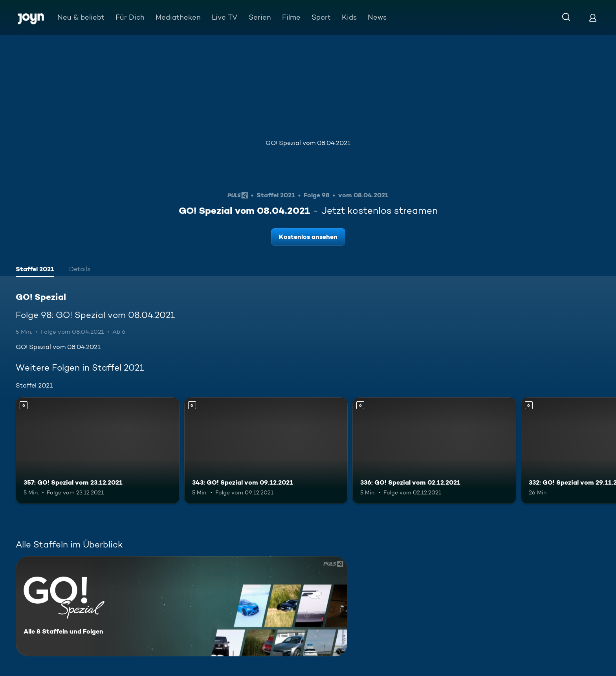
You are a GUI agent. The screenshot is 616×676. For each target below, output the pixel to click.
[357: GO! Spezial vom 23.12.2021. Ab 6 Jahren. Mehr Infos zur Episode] (98, 451)
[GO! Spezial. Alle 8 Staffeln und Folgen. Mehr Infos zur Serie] (181, 606)
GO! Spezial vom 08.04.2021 (308, 143)
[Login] (593, 17)
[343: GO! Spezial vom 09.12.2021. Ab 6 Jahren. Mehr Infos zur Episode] (266, 451)
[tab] (35, 270)
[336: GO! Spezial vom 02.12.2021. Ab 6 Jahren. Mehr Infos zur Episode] (434, 451)
